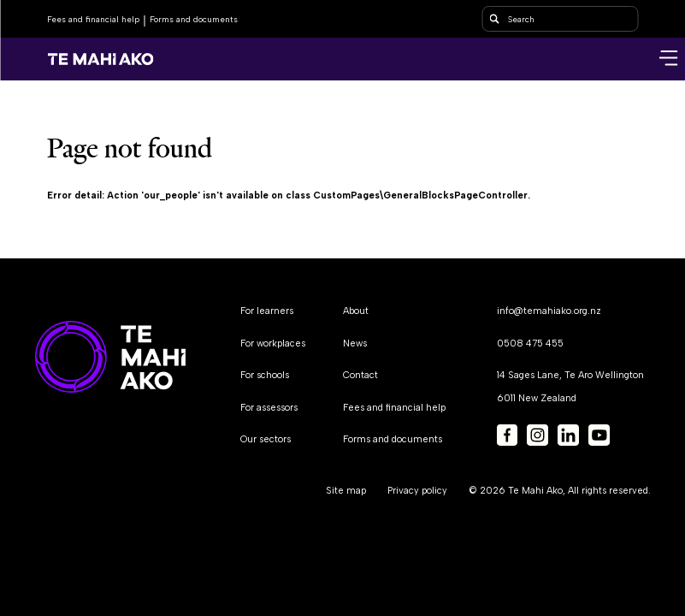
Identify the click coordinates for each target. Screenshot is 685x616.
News (355, 344)
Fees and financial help (93, 19)
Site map (346, 491)
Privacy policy (417, 491)
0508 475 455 (530, 344)
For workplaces (273, 344)
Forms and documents (194, 19)
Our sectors (266, 439)
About (356, 311)
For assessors (269, 408)
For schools (265, 375)
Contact (360, 375)
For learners (267, 311)
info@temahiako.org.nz (549, 311)
